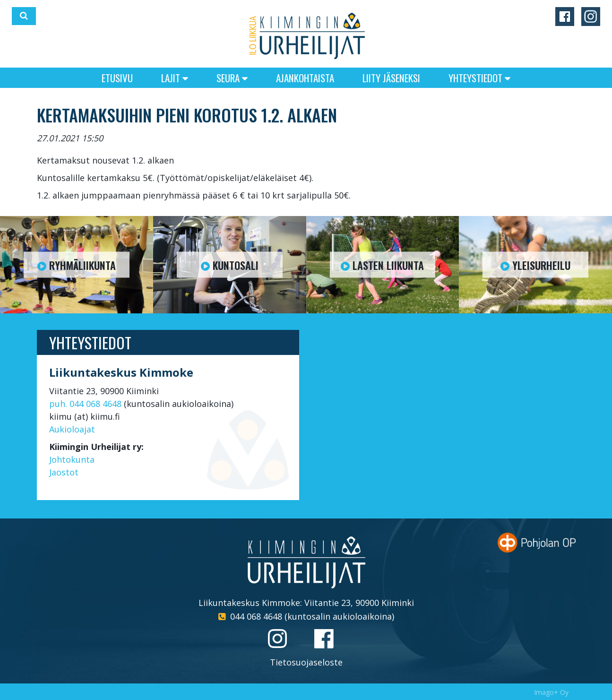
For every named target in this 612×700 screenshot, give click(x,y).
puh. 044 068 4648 (85, 404)
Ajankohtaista (305, 78)
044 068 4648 (256, 616)
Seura (232, 78)
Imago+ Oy (551, 692)
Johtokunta (72, 459)
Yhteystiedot (479, 78)
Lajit (175, 78)
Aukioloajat (72, 429)
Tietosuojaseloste (306, 662)
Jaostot (64, 472)
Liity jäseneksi (391, 78)
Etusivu (117, 78)
